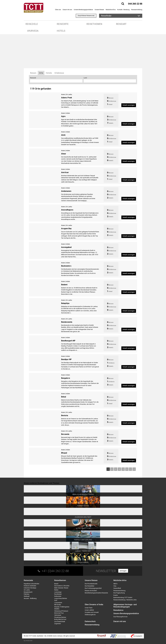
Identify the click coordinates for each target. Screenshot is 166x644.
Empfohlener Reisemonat (86, 16)
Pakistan (27, 594)
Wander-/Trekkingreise (62, 607)
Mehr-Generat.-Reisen (61, 588)
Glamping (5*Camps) (61, 611)
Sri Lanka (69, 94)
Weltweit (27, 596)
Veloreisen (58, 615)
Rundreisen (58, 594)
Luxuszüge (58, 592)
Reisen (33, 73)
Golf (56, 600)
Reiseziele (32, 24)
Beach (56, 584)
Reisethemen (94, 24)
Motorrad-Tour (59, 613)
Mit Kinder (58, 605)
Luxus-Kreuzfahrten (61, 598)
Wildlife (57, 609)
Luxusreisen (58, 603)
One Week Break (60, 622)
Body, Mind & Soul (60, 619)
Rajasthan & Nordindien (32, 584)
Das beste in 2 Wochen (62, 586)
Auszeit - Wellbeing (30, 598)
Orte (41, 73)
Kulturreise (58, 596)
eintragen (123, 571)
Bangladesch (28, 592)
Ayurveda (33, 31)
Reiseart (121, 24)
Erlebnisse (59, 73)
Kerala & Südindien (30, 586)
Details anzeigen (129, 105)
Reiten (56, 590)
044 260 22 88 (135, 4)
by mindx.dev (28, 641)
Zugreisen (58, 624)
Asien (63, 94)
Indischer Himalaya (30, 588)
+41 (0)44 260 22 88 (55, 571)
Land (85, 78)
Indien (68, 113)
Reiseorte (63, 24)
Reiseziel (33, 78)
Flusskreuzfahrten (60, 617)
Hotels (61, 31)
